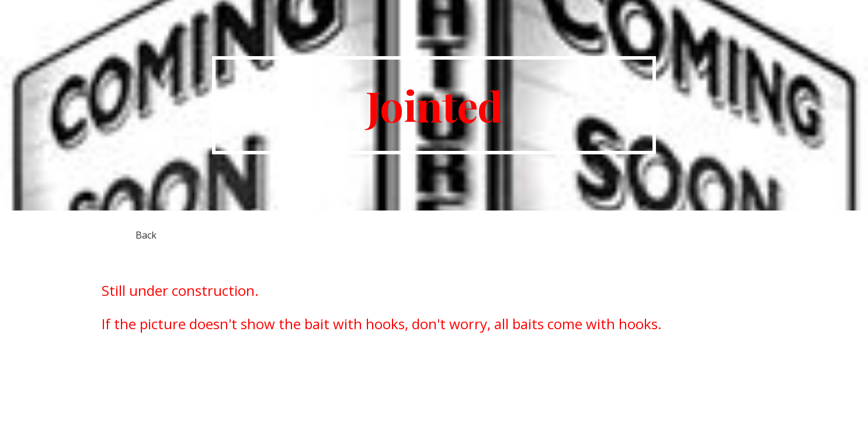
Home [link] (809, 16)
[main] (434, 105)
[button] (854, 16)
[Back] (146, 235)
